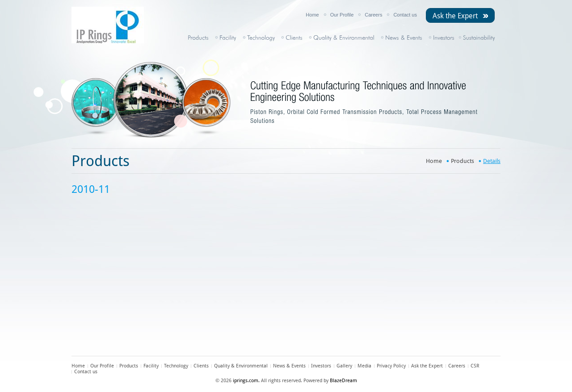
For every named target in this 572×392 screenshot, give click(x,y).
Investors (321, 366)
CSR (475, 366)
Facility (151, 366)
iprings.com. (246, 381)
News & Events (289, 366)
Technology (176, 366)
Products (463, 161)
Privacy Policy (391, 366)
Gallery (344, 366)
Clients (201, 366)
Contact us (405, 15)
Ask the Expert (455, 16)
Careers (373, 15)
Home (312, 15)
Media (364, 366)
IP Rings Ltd (116, 25)
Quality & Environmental (241, 366)
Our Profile (342, 15)
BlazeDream (343, 381)
